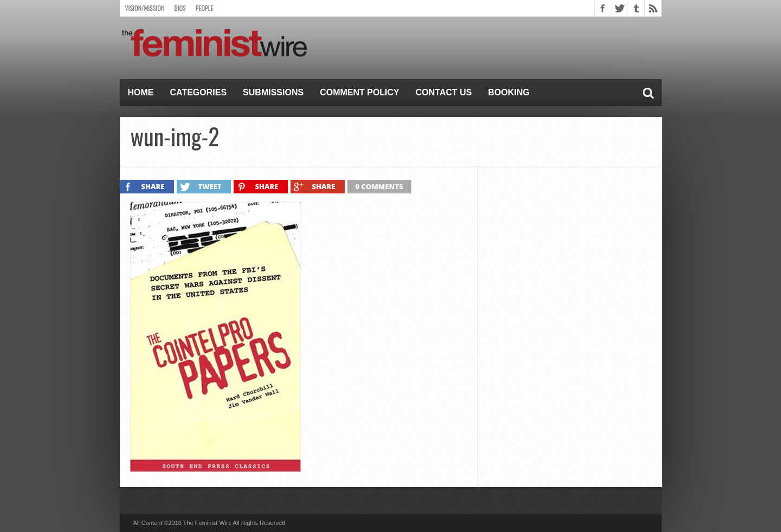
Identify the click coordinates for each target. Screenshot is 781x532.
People (205, 8)
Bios (180, 8)
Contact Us (444, 92)
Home (141, 92)
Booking (509, 92)
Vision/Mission (145, 8)
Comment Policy (360, 92)
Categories (199, 92)
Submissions (273, 92)
